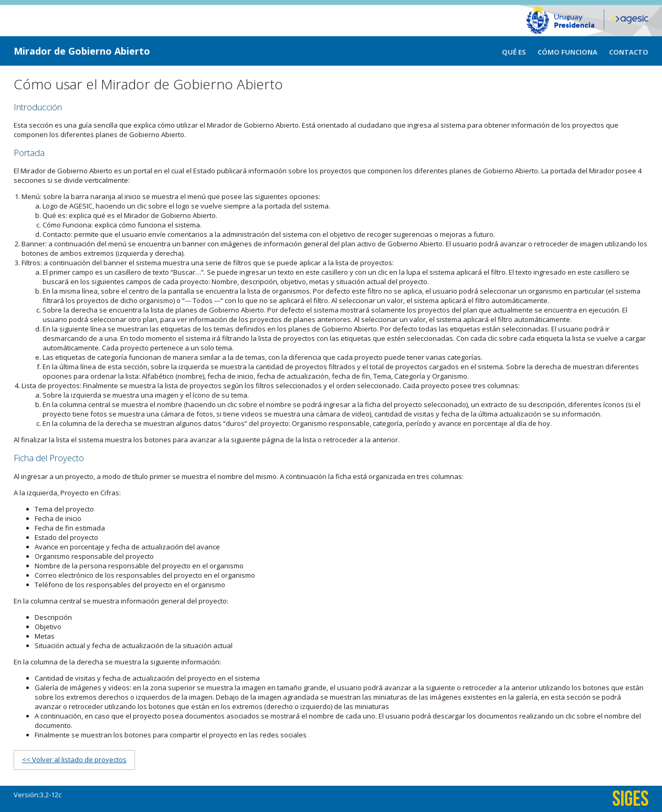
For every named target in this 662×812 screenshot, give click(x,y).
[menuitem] (520, 51)
